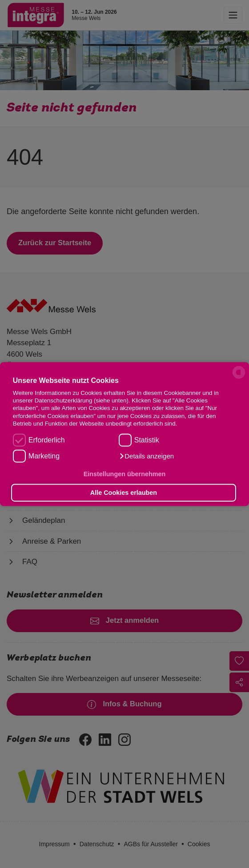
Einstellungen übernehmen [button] (125, 474)
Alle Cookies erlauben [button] (124, 493)
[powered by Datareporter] (239, 378)
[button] (146, 456)
